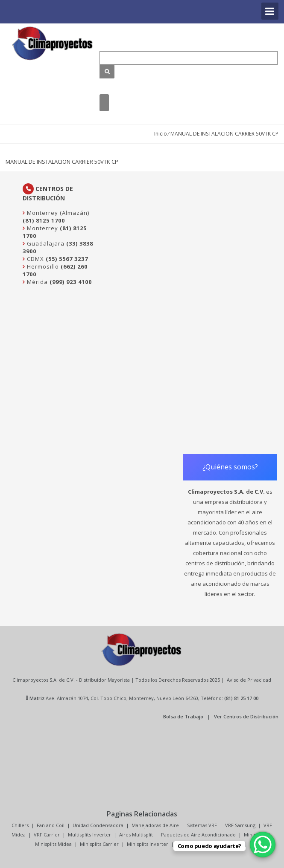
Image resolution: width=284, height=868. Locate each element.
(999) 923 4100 (71, 282)
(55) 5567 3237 (67, 259)
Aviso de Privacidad (249, 680)
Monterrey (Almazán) (57, 213)
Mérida (37, 282)
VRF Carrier (47, 835)
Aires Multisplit (136, 835)
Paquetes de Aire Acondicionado (198, 835)
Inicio (161, 134)
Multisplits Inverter (89, 835)
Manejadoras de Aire (155, 825)
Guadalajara (45, 243)
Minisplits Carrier (99, 844)
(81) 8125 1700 (44, 220)
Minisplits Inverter (148, 844)
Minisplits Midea (53, 844)
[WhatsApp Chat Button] (263, 845)
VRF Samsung (240, 825)
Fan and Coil (51, 825)
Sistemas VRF (202, 825)
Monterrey (42, 228)
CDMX (35, 259)
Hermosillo (42, 266)
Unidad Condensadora (98, 825)
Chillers (20, 825)
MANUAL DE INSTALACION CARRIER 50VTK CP (62, 162)
